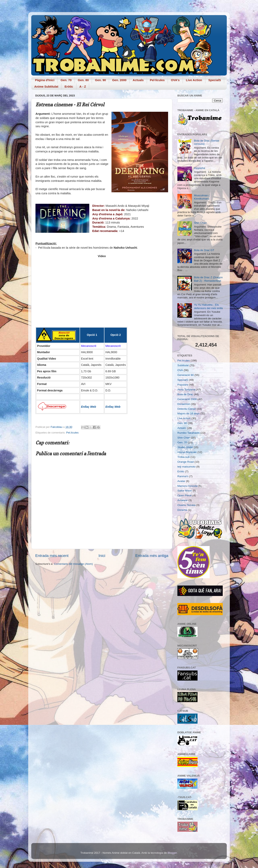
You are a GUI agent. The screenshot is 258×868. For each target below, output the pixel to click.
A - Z (83, 86)
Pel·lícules (157, 80)
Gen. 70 (66, 80)
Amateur (183, 500)
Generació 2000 (187, 399)
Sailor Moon (185, 491)
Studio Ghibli (185, 447)
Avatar (181, 481)
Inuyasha (199, 168)
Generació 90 (186, 375)
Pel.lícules (72, 433)
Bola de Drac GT (204, 250)
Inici (102, 556)
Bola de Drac (185, 394)
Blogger (172, 853)
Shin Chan (200, 223)
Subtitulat (183, 365)
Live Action (194, 80)
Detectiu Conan (187, 409)
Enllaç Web (88, 407)
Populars (183, 385)
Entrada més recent (52, 556)
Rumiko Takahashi (188, 433)
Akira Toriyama (186, 390)
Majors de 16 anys (188, 413)
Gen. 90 (100, 80)
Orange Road (186, 462)
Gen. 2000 (119, 80)
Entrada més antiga (152, 556)
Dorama (182, 510)
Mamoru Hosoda (187, 486)
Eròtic (69, 86)
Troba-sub (184, 457)
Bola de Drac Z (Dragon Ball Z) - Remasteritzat (208, 279)
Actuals (138, 80)
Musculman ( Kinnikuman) (202, 197)
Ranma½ (183, 476)
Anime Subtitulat (46, 86)
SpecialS (215, 80)
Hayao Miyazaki (187, 452)
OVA (180, 370)
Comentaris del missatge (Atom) (73, 564)
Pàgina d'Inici (45, 80)
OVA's (175, 80)
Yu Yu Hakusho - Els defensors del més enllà (208, 306)
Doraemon (184, 404)
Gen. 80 (83, 80)
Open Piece (185, 495)
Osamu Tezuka (186, 505)
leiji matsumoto (186, 467)
